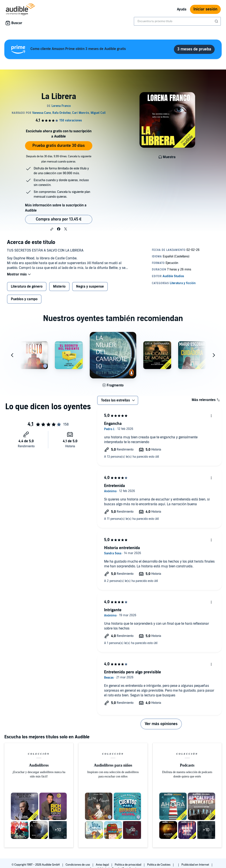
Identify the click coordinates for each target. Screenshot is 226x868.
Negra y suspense (90, 287)
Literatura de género (27, 287)
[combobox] (177, 21)
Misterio (59, 287)
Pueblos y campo (24, 299)
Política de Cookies (159, 865)
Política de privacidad (128, 865)
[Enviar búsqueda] (217, 21)
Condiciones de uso (78, 865)
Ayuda (182, 9)
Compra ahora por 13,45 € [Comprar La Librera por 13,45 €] (59, 219)
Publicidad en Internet (196, 865)
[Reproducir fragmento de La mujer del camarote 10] (113, 385)
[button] (52, 229)
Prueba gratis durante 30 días (59, 146)
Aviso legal (103, 865)
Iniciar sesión (205, 9)
